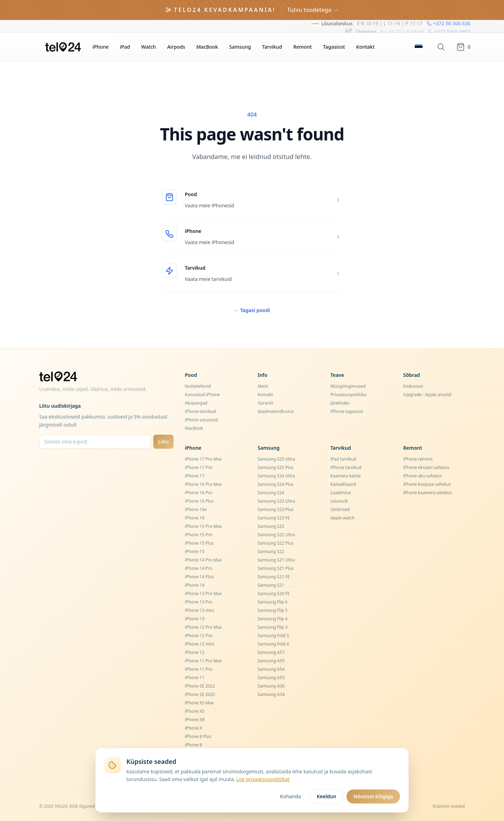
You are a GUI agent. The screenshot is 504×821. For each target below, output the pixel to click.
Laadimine (341, 493)
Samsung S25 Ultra (276, 459)
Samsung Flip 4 (272, 619)
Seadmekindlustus (276, 411)
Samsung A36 (271, 686)
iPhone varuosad (201, 420)
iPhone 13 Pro (198, 602)
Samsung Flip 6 (272, 602)
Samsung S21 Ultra (276, 560)
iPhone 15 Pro (198, 535)
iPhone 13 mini (199, 610)
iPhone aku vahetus (423, 476)
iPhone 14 (195, 585)
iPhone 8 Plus (198, 736)
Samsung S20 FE (274, 594)
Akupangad (196, 403)
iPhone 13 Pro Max (203, 594)
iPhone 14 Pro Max (203, 560)
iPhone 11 (195, 678)
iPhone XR (195, 720)
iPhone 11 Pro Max (203, 661)
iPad (125, 47)
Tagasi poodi (252, 310)
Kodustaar (413, 386)
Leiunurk (339, 501)
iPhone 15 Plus (199, 543)
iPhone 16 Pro (198, 493)
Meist (263, 386)
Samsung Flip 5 (272, 610)
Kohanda (290, 796)
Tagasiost (334, 47)
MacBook (207, 47)
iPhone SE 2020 (200, 694)
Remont (303, 47)
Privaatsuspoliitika (348, 395)
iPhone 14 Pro (198, 568)
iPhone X (193, 728)
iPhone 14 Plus (199, 577)
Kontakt (366, 47)
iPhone (100, 47)
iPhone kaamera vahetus (428, 493)
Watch (148, 47)
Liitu (163, 441)
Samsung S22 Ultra (276, 535)
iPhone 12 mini (199, 644)
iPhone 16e (196, 509)
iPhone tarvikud (200, 411)
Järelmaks (340, 403)
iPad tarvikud (343, 459)
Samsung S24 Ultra (276, 476)
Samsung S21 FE (274, 577)
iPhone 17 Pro (198, 467)
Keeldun (327, 796)
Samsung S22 (271, 551)
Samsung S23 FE (274, 518)
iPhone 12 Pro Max (203, 627)
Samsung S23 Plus (276, 509)
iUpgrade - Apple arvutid (427, 395)
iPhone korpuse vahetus (427, 484)
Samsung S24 (271, 493)
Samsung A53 (271, 678)
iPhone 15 (195, 551)
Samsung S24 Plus (276, 484)
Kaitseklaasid (343, 484)
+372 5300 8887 (449, 26)
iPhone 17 (195, 476)
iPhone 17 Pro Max (203, 459)
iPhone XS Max (199, 703)
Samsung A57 (271, 652)
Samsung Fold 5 (273, 636)
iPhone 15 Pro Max (203, 526)
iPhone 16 (195, 518)
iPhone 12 (195, 652)
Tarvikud (272, 47)
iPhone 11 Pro (198, 669)
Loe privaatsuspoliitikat (263, 779)
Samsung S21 (271, 585)
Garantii (265, 403)
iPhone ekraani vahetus (426, 467)
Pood (191, 194)
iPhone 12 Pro (198, 636)
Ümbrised (340, 509)
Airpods (176, 47)
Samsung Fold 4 (273, 644)
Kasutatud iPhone (202, 395)
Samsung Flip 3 (272, 627)
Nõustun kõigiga (373, 796)
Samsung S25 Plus (276, 467)
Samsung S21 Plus (276, 568)
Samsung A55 (271, 661)
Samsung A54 (271, 669)
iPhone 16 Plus (199, 501)
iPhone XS (195, 711)
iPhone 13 (195, 619)
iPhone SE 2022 (200, 686)
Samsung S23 (271, 526)
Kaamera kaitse (346, 476)
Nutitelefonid (198, 386)
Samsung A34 (271, 694)
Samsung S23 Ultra (276, 501)
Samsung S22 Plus (276, 543)
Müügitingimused (348, 386)
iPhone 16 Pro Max (203, 484)
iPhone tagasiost (347, 411)
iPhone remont (418, 459)
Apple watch (342, 518)
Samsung (240, 47)
